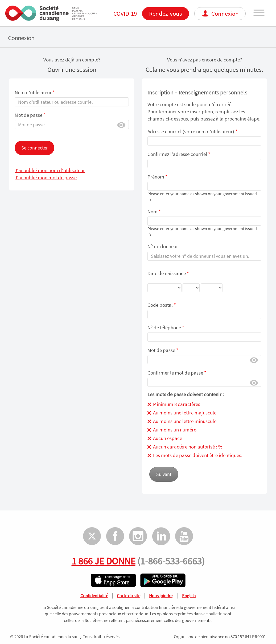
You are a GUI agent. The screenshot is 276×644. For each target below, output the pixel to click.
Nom (154, 211)
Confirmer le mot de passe (177, 373)
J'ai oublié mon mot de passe (46, 177)
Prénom (157, 177)
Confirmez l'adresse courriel (179, 154)
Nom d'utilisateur (35, 92)
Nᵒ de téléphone (166, 327)
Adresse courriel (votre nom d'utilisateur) (192, 131)
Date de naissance (185, 283)
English (189, 596)
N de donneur (163, 246)
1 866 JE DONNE (104, 561)
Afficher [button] (121, 125)
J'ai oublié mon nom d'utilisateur (50, 170)
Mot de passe (30, 115)
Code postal (162, 305)
